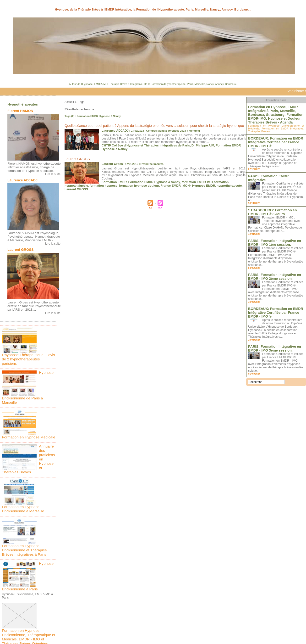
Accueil (69, 102)
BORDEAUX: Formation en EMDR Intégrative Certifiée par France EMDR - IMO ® (275, 139)
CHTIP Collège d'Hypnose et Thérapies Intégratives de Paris (139, 143)
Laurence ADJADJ (20, 179)
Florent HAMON (18, 111)
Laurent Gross (111, 162)
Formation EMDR (112, 176)
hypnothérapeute (208, 179)
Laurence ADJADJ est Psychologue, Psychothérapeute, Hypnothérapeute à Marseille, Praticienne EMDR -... (32, 235)
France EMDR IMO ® (162, 179)
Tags (80, 102)
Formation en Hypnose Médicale (46, 403)
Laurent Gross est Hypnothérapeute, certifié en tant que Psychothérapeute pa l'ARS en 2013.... (33, 303)
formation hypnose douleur (131, 179)
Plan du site (153, 639)
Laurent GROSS (18, 247)
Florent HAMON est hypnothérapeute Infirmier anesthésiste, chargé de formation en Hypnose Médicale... (31, 166)
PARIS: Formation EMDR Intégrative (273, 172)
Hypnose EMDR (186, 179)
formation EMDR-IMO (183, 176)
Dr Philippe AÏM (188, 143)
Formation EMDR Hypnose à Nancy (221, 143)
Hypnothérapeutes (22, 104)
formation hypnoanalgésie (214, 176)
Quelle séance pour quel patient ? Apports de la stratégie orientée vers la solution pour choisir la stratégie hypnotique (139, 125)
